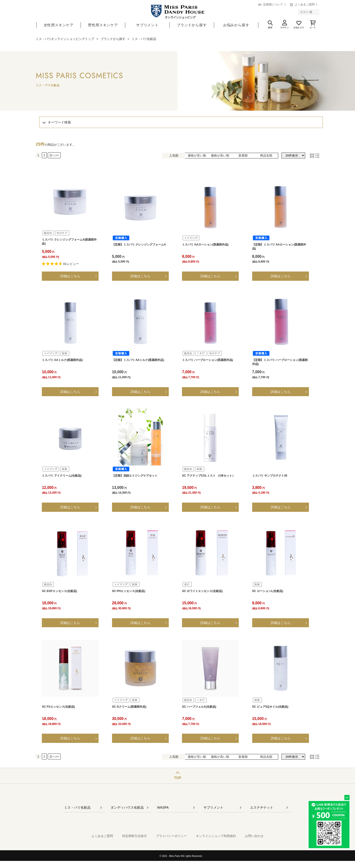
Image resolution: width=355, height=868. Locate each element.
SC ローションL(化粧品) (268, 591)
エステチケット (262, 807)
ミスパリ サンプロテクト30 (270, 476)
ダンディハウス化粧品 (127, 807)
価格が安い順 (197, 156)
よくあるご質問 (305, 4)
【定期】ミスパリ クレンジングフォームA (139, 245)
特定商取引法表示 (134, 836)
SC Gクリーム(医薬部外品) (129, 707)
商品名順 (266, 156)
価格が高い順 (220, 156)
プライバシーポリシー (171, 836)
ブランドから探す (192, 25)
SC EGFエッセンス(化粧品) (59, 591)
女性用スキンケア (59, 25)
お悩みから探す (236, 25)
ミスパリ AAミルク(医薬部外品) (62, 360)
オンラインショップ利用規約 (216, 836)
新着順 (243, 156)
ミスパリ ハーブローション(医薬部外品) (207, 360)
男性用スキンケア (103, 25)
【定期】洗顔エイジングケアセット (135, 476)
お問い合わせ (254, 836)
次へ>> (54, 155)
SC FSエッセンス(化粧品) (58, 707)
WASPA (163, 807)
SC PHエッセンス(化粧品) (129, 591)
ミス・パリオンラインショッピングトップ (65, 39)
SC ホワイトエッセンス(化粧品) (202, 591)
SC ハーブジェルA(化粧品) (199, 707)
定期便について (273, 4)
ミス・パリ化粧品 (77, 807)
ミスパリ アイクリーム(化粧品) (62, 476)
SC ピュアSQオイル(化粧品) (270, 707)
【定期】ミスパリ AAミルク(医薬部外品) (138, 360)
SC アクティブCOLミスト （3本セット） (208, 476)
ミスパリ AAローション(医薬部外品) (205, 245)
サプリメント (147, 25)
